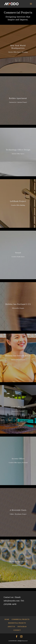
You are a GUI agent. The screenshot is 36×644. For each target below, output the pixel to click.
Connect (17, 630)
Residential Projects (17, 623)
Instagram (22, 627)
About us (11, 627)
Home (7, 619)
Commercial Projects (20, 619)
